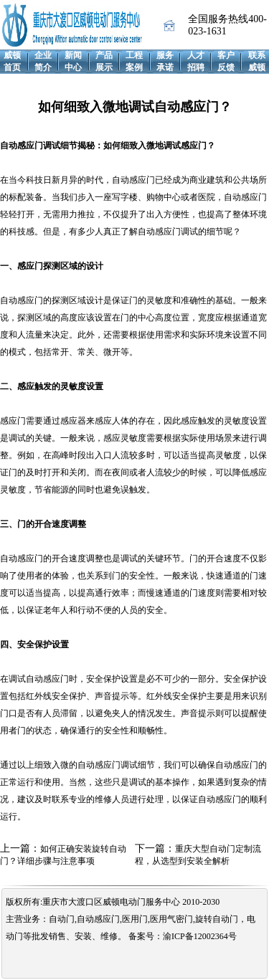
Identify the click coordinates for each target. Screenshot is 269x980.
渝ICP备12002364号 (200, 936)
